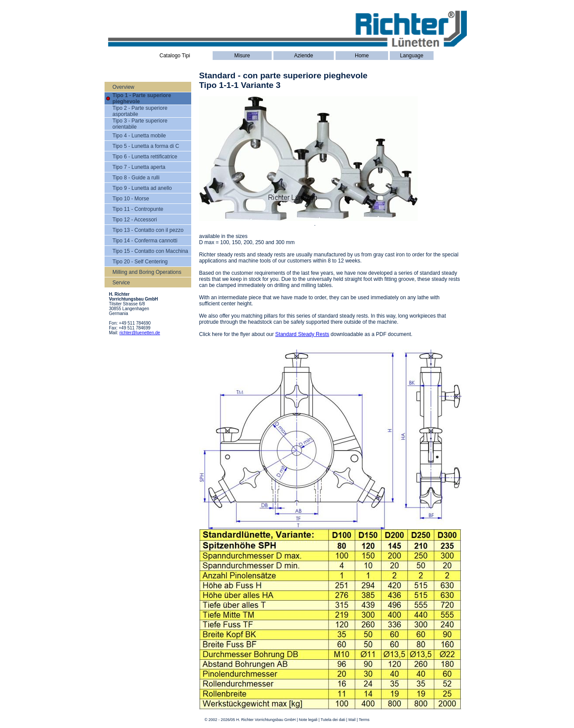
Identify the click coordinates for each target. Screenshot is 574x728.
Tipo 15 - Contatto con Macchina (150, 251)
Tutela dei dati (333, 720)
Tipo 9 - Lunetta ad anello (142, 188)
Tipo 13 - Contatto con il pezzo (148, 230)
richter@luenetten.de (140, 333)
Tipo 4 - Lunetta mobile (139, 136)
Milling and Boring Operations (147, 272)
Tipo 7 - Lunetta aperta (139, 167)
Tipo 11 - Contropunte (138, 209)
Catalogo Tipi (175, 56)
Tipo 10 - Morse (131, 199)
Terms (364, 720)
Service (121, 283)
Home (362, 56)
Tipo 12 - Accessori (135, 220)
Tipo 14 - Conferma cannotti (145, 241)
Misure (242, 56)
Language (411, 56)
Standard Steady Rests (302, 334)
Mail (352, 720)
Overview (123, 87)
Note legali (308, 720)
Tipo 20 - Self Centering (140, 262)
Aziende (303, 56)
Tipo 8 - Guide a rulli (136, 178)
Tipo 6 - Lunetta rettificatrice (145, 157)
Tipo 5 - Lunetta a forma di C (146, 146)
